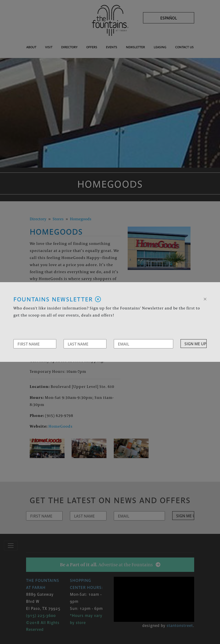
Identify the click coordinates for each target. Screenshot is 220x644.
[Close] (205, 298)
